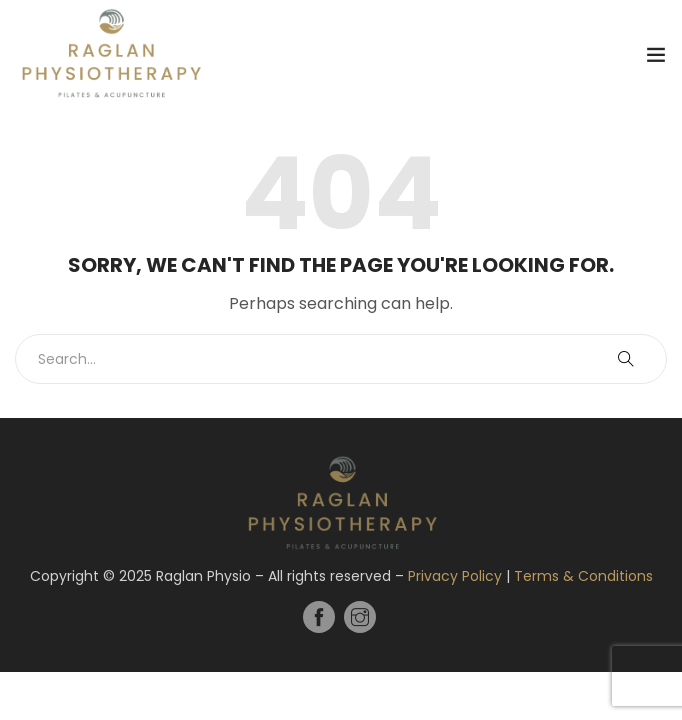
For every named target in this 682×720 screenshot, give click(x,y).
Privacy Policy (455, 576)
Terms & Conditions (583, 576)
